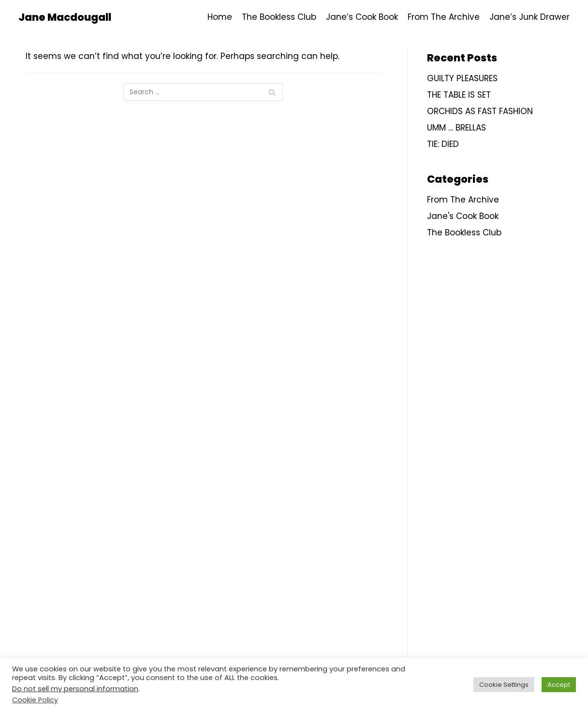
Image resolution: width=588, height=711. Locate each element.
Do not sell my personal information (75, 689)
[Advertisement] (498, 418)
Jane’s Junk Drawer (529, 17)
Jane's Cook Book (463, 216)
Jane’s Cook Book (362, 17)
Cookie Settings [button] (504, 685)
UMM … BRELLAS (456, 128)
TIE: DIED (443, 144)
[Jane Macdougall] (65, 17)
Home (220, 17)
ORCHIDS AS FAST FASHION (480, 111)
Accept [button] (559, 685)
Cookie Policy (35, 700)
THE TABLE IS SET (459, 95)
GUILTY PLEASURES (462, 78)
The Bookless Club (279, 17)
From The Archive (444, 17)
